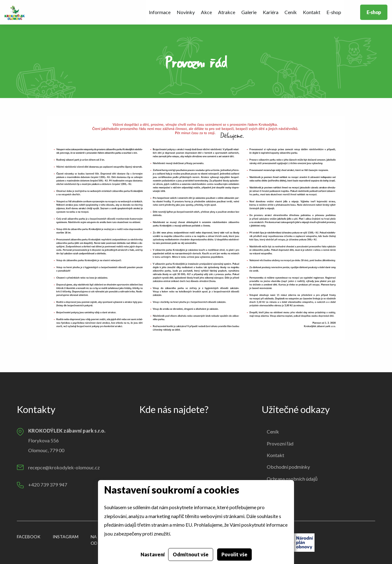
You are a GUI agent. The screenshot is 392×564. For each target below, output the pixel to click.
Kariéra (271, 12)
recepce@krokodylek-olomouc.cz (64, 467)
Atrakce (227, 12)
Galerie (249, 12)
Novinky (186, 12)
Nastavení (153, 554)
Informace (160, 12)
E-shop (334, 12)
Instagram (66, 537)
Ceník (291, 12)
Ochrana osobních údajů (292, 479)
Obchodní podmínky (288, 467)
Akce (206, 12)
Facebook (29, 537)
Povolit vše (234, 554)
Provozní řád (280, 443)
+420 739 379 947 (48, 485)
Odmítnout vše (191, 554)
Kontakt (312, 12)
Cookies (275, 490)
